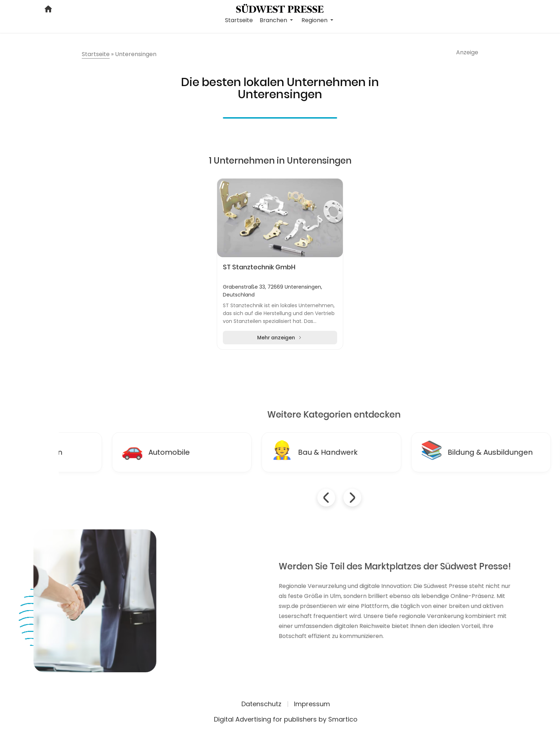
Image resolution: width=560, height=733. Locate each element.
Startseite (239, 20)
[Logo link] (280, 8)
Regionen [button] (315, 20)
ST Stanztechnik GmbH (259, 267)
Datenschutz (261, 704)
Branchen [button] (274, 20)
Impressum (312, 704)
